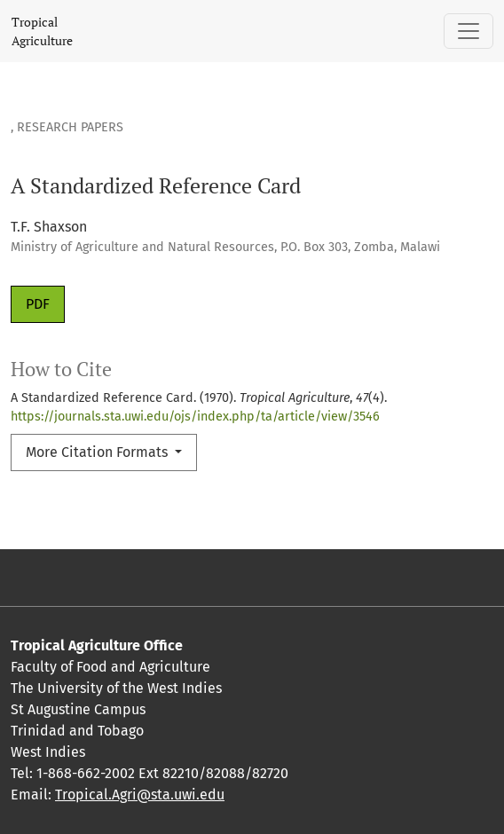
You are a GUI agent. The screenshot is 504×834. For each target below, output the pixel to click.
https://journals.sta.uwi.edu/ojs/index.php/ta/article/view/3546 (195, 417)
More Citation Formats (98, 452)
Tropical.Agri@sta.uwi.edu (140, 795)
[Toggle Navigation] (469, 31)
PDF (38, 304)
